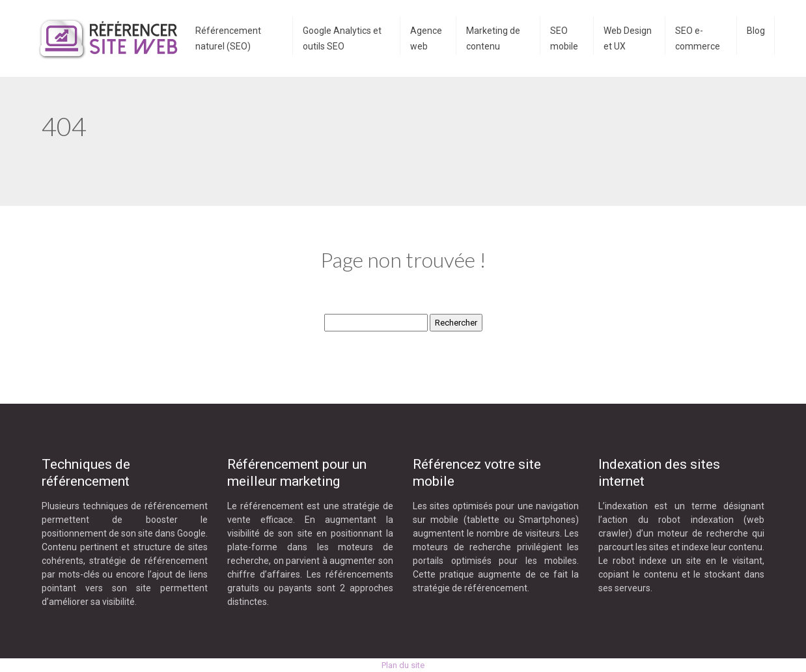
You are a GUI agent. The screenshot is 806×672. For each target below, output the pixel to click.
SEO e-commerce (698, 38)
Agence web (426, 38)
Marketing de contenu (493, 38)
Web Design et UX (628, 38)
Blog (756, 31)
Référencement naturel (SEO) (228, 38)
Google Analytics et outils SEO (342, 38)
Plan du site (403, 665)
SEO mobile (564, 38)
